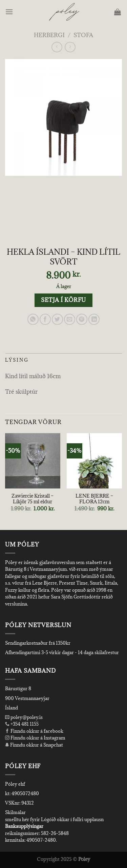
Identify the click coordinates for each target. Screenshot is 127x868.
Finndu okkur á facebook (34, 731)
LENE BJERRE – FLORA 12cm (94, 499)
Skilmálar (15, 812)
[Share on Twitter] (57, 319)
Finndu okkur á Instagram (35, 738)
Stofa (83, 35)
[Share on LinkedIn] (94, 319)
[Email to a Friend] (70, 319)
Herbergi (49, 35)
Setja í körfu (63, 300)
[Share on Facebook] (45, 319)
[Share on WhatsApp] (33, 319)
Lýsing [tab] (17, 360)
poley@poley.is (24, 717)
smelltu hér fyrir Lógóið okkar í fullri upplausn (54, 819)
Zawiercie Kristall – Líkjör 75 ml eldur (33, 499)
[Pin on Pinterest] (82, 319)
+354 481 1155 (24, 724)
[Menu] (10, 12)
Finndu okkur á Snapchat (34, 745)
